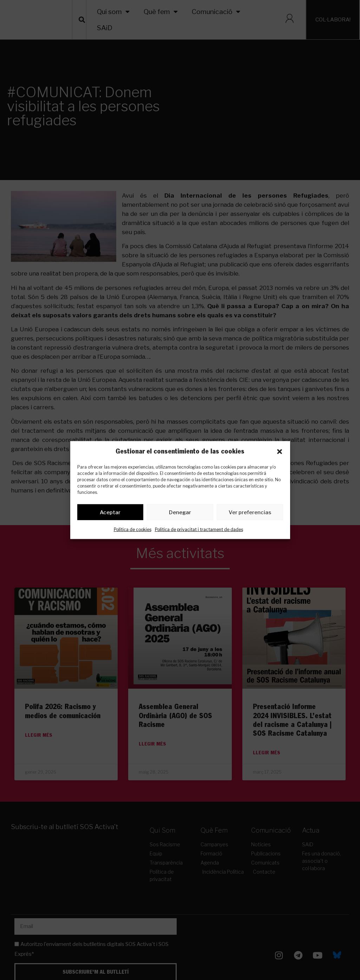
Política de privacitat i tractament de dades (199, 531)
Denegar (180, 514)
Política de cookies (133, 531)
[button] (280, 452)
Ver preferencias (250, 514)
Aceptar (110, 514)
